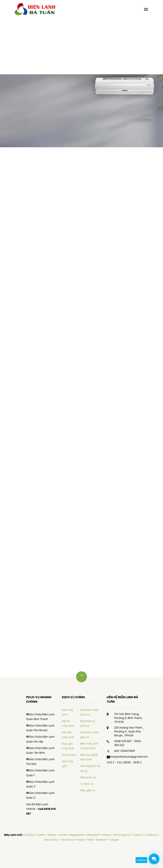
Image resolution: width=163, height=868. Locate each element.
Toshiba (29, 835)
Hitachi (139, 835)
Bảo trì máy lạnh (68, 723)
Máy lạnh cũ (88, 777)
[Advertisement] (82, 46)
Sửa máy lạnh (68, 712)
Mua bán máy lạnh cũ (89, 712)
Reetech (101, 840)
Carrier (63, 835)
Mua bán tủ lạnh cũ (88, 723)
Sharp (80, 840)
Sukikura (152, 835)
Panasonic (51, 840)
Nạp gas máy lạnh (68, 746)
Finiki (90, 840)
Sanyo (107, 835)
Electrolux (67, 840)
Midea (52, 835)
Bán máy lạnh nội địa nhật (89, 746)
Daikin (41, 835)
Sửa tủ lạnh (69, 755)
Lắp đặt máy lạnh (68, 735)
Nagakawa (77, 835)
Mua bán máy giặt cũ (89, 735)
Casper (114, 840)
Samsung (120, 835)
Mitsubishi (93, 835)
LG (130, 835)
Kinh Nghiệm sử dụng (90, 768)
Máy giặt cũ (88, 790)
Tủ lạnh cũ (87, 784)
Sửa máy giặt (68, 764)
